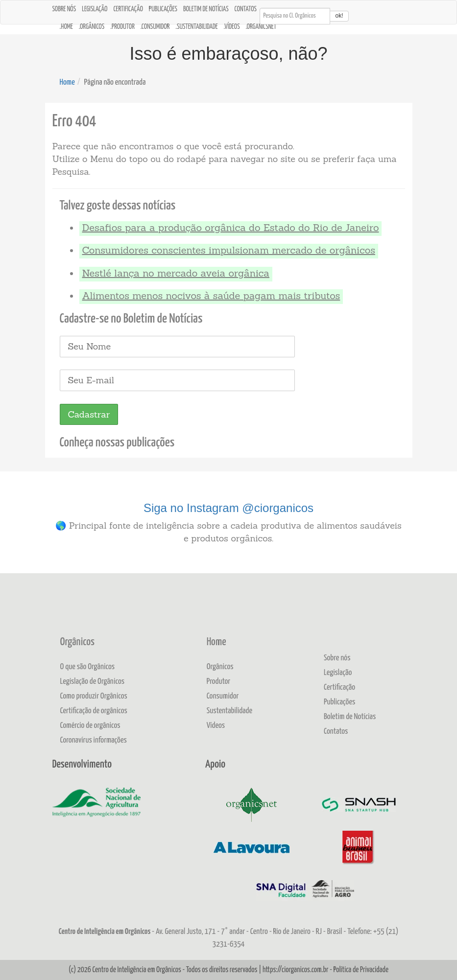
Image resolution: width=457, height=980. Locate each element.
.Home (66, 27)
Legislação (95, 9)
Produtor (219, 682)
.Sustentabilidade (196, 27)
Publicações (163, 9)
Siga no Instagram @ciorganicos (228, 508)
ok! (339, 16)
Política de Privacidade (361, 970)
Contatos (246, 9)
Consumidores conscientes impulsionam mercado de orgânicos (229, 250)
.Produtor (122, 27)
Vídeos (216, 726)
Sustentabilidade (229, 711)
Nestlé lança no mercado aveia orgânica (176, 273)
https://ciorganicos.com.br (296, 970)
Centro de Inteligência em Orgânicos (136, 970)
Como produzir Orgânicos (94, 696)
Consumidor (223, 696)
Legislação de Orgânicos (93, 682)
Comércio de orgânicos (90, 726)
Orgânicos (77, 642)
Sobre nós (64, 9)
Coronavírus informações (94, 740)
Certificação (128, 9)
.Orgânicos (92, 27)
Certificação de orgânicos (94, 711)
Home (67, 82)
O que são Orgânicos (88, 667)
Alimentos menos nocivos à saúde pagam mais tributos (211, 295)
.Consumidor (155, 27)
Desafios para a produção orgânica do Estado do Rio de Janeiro (231, 227)
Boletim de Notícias (206, 9)
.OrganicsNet (261, 27)
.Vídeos (232, 27)
